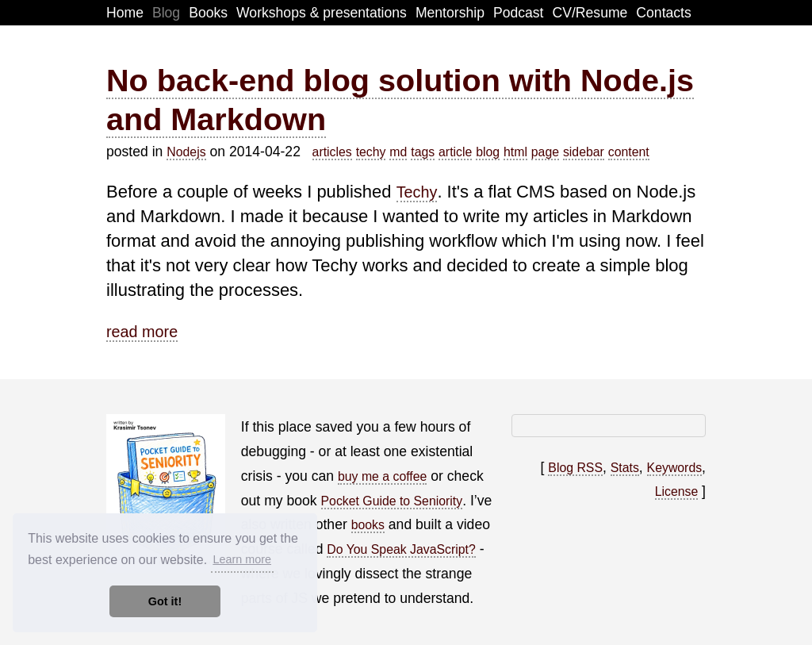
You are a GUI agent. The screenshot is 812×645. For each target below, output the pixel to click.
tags (423, 152)
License (677, 491)
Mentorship (450, 13)
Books (208, 13)
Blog (166, 13)
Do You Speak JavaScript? (401, 549)
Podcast (519, 13)
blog (488, 152)
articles (332, 152)
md (398, 152)
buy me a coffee (382, 476)
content (629, 152)
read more (142, 332)
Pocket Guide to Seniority (392, 501)
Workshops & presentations (322, 13)
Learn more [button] (242, 559)
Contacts (663, 13)
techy (371, 152)
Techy (417, 192)
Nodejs (186, 152)
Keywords (675, 468)
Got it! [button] (165, 601)
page (545, 152)
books (368, 525)
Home (125, 13)
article (455, 152)
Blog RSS (575, 468)
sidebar (584, 152)
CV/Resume (590, 13)
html (515, 152)
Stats (625, 468)
